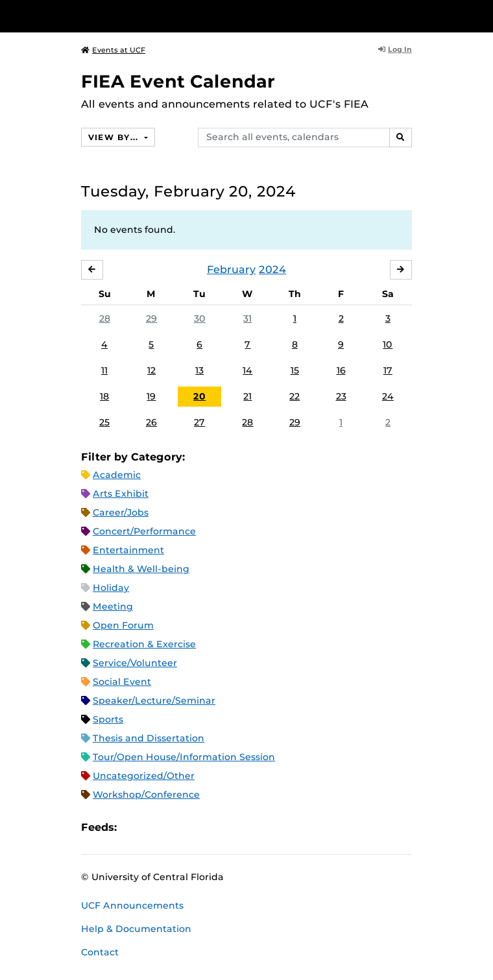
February (231, 269)
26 (151, 422)
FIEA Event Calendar (178, 81)
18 (104, 396)
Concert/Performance (144, 531)
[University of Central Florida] (99, 16)
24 (388, 396)
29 (151, 318)
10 (388, 344)
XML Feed (200, 828)
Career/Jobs (121, 512)
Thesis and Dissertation (149, 738)
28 (105, 318)
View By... (115, 137)
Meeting (113, 606)
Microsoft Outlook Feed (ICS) (156, 828)
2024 (272, 269)
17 (388, 370)
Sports (108, 719)
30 (200, 318)
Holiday (111, 588)
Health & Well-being (141, 569)
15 (295, 370)
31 (247, 318)
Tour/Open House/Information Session (184, 757)
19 (151, 396)
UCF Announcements (132, 905)
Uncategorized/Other (144, 776)
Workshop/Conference (146, 795)
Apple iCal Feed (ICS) (134, 828)
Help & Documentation (136, 929)
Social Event (122, 682)
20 (199, 396)
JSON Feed (222, 828)
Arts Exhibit (121, 494)
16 (341, 370)
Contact (100, 952)
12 (151, 370)
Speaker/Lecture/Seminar (154, 700)
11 (104, 370)
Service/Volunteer (135, 663)
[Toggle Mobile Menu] (480, 15)
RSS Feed (178, 828)
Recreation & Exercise (144, 644)
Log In (395, 49)
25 (104, 422)
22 (295, 396)
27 (199, 422)
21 (247, 396)
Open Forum (123, 625)
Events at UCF (113, 50)
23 (341, 396)
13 (199, 370)
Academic (117, 475)
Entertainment (128, 550)
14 (247, 370)
